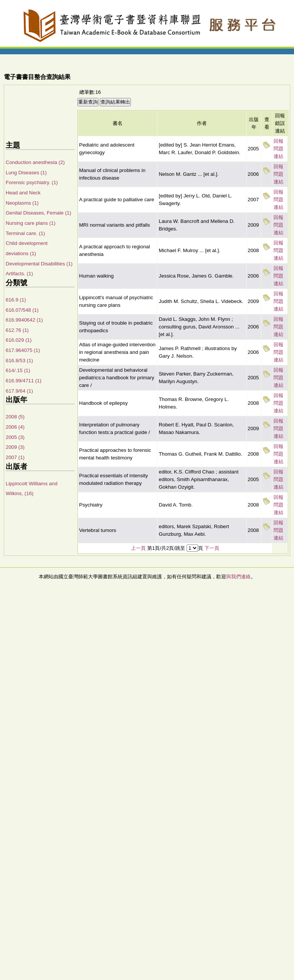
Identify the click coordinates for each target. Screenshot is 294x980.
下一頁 (212, 548)
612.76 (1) (17, 330)
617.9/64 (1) (19, 391)
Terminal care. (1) (25, 233)
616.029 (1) (19, 340)
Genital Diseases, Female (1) (39, 213)
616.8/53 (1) (19, 361)
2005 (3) (15, 437)
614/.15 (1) (18, 370)
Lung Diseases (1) (26, 173)
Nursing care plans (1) (31, 223)
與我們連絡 (238, 577)
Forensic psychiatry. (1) (32, 182)
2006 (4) (15, 427)
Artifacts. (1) (19, 274)
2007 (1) (15, 457)
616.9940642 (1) (24, 320)
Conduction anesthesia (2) (35, 162)
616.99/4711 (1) (24, 381)
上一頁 (138, 548)
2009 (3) (15, 447)
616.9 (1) (16, 300)
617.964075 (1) (23, 350)
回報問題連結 (278, 149)
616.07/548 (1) (22, 310)
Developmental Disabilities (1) (39, 264)
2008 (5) (15, 417)
